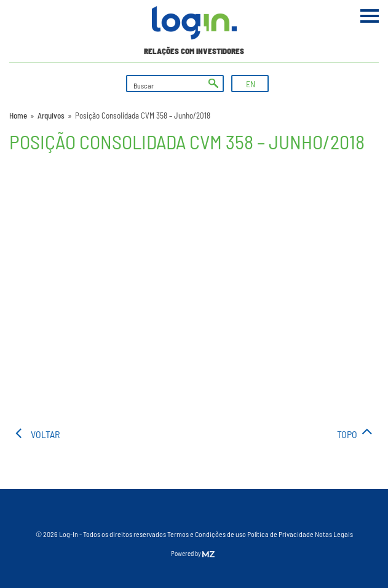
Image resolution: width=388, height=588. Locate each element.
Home (18, 116)
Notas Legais (334, 534)
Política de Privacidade (280, 534)
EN (251, 84)
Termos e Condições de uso (207, 534)
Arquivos (51, 116)
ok (213, 84)
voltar (45, 434)
